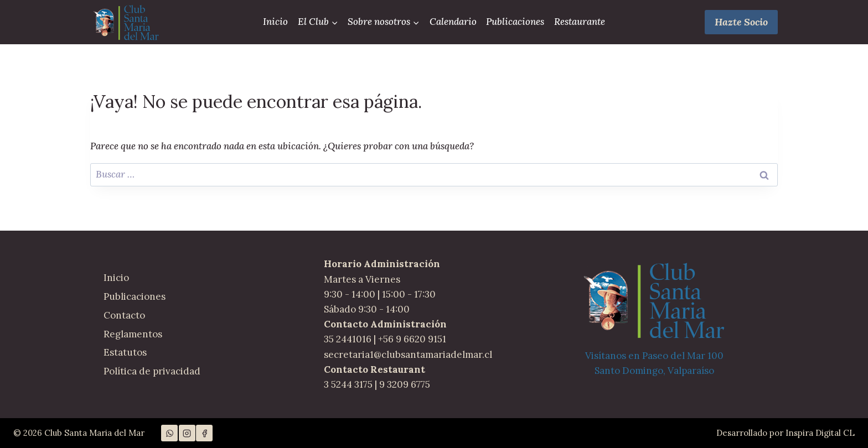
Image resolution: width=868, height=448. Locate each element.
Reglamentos (133, 334)
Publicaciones (515, 22)
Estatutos (125, 352)
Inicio (275, 22)
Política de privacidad (152, 371)
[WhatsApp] (169, 433)
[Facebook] (204, 433)
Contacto (124, 315)
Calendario (453, 22)
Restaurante (580, 22)
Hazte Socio (741, 22)
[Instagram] (187, 433)
